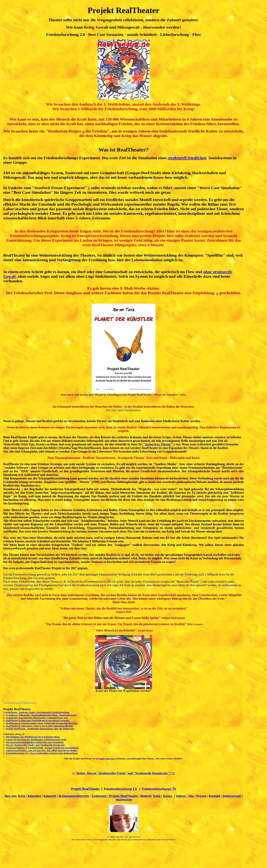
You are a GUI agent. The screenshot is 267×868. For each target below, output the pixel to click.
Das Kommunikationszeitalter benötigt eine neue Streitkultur (35, 742)
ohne (218, 272)
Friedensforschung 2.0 (121, 789)
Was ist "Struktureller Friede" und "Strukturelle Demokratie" (36, 745)
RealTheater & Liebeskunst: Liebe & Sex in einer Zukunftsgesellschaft (39, 726)
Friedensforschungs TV (159, 789)
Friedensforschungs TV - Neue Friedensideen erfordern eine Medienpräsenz (42, 753)
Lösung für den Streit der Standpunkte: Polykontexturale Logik (36, 740)
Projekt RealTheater (124, 796)
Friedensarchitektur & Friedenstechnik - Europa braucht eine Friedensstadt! (42, 748)
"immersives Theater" (158, 444)
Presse (201, 796)
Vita (191, 796)
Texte (156, 796)
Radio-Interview (107, 759)
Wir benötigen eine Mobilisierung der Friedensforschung (33, 737)
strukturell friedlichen (187, 158)
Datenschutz (232, 796)
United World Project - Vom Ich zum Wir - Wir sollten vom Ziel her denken (42, 750)
